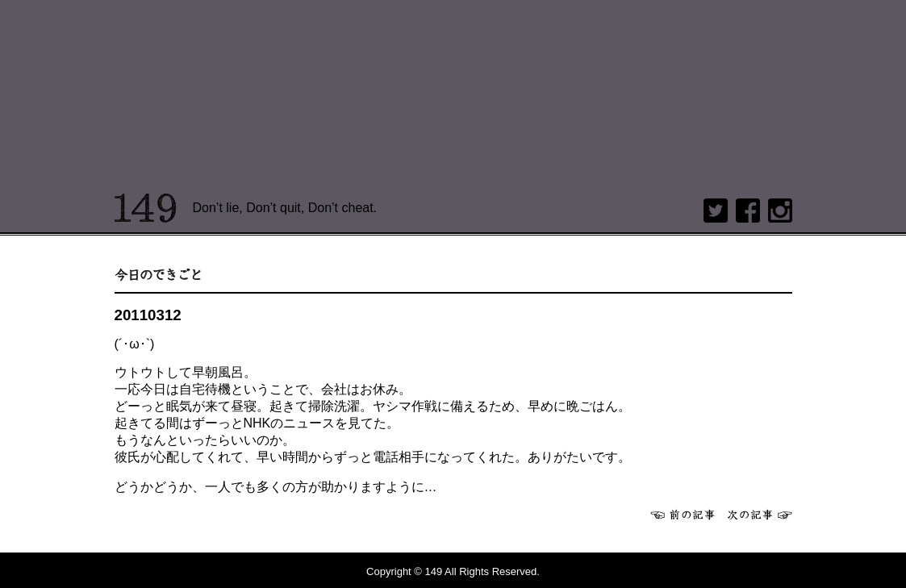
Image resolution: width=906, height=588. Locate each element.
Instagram (780, 211)
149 (146, 208)
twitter (716, 211)
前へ (683, 515)
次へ (760, 515)
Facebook (748, 211)
